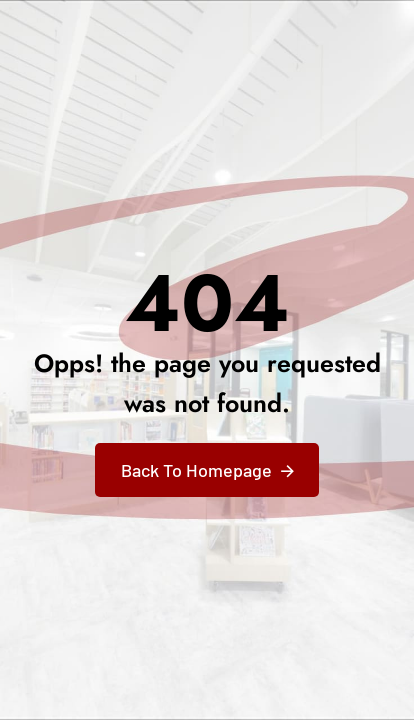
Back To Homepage (196, 470)
